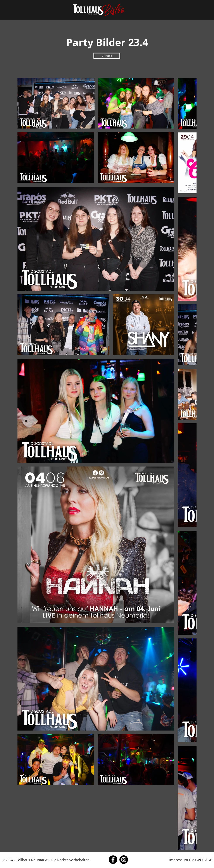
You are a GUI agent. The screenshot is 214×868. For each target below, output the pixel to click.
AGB (209, 860)
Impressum (179, 860)
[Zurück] (107, 56)
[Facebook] (113, 860)
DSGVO (197, 860)
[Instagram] (124, 860)
